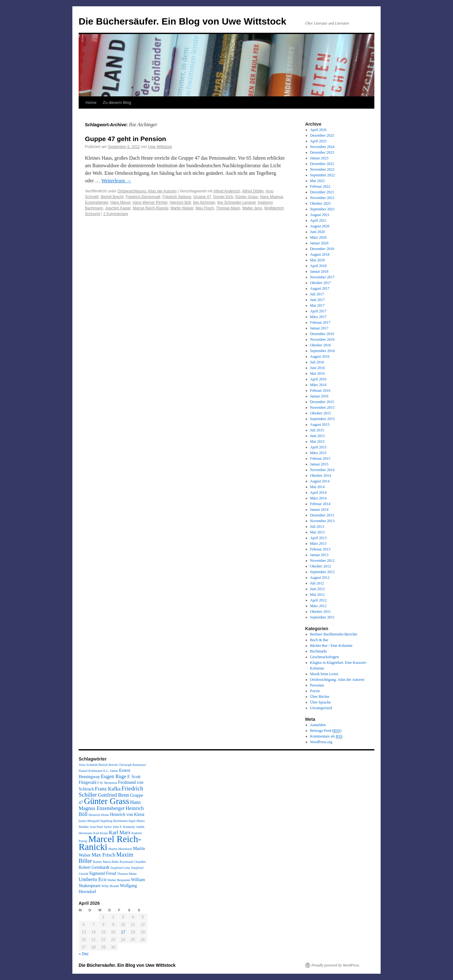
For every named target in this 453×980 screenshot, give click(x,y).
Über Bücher (320, 697)
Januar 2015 (319, 464)
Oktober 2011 (321, 612)
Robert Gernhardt (94, 867)
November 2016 (322, 339)
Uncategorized (321, 708)
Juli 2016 (317, 362)
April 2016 (318, 379)
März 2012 (318, 606)
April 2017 (318, 311)
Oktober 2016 (321, 345)
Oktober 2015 (321, 413)
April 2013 (318, 538)
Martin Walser (182, 208)
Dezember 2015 (322, 402)
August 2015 (320, 424)
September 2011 (322, 617)
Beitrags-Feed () (326, 731)
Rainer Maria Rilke (106, 862)
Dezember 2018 (322, 249)
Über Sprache (321, 702)
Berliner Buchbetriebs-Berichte (334, 634)
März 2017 (318, 317)
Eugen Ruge (114, 776)
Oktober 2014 (321, 476)
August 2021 (320, 215)
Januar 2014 (319, 510)
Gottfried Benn (113, 795)
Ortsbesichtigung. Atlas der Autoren (147, 191)
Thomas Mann (228, 208)
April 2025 (318, 141)
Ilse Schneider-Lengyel (237, 202)
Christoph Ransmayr (132, 765)
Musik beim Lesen (324, 674)
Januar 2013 (319, 555)
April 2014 (318, 493)
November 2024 (322, 147)
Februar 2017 (320, 322)
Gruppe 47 (202, 197)
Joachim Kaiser (118, 208)
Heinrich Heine (99, 815)
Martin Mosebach (120, 849)
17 (123, 932)
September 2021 (322, 209)
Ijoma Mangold (89, 821)
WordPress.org (321, 742)
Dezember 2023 (322, 152)
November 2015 (322, 407)
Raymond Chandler (133, 862)
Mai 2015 (317, 442)
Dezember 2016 (322, 334)
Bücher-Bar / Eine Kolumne (331, 646)
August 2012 (320, 578)
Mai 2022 (317, 181)
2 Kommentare (116, 214)
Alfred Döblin (253, 191)
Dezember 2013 (322, 515)
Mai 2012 (317, 595)
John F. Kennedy (124, 827)
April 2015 (318, 447)
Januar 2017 (319, 328)
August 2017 (320, 288)
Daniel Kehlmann (90, 771)
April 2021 (318, 220)
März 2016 (318, 385)
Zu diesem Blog (117, 103)
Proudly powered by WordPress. (336, 965)
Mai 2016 (317, 373)
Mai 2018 (317, 260)
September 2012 (322, 572)
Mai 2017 (317, 305)
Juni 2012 (318, 589)
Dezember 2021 (322, 192)
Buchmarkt (319, 651)
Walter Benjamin (119, 880)
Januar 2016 (319, 396)
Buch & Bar (319, 640)
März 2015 (318, 453)
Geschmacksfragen (324, 657)
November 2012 (322, 561)
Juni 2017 (318, 300)
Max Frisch (205, 208)
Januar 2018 (319, 271)
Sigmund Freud (103, 873)
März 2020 (318, 237)
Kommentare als (326, 736)
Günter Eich (223, 197)
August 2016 (320, 356)
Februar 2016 (320, 390)
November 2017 (322, 277)
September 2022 (322, 175)
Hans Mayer (120, 202)
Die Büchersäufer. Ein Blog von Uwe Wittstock (182, 21)
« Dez (84, 954)
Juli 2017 (317, 294)
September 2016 (322, 351)
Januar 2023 (319, 158)
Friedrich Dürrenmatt (143, 197)
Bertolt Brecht (112, 197)
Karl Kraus (101, 833)
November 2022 (322, 169)
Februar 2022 (320, 186)
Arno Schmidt (88, 765)
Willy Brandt (110, 886)
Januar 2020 (319, 243)
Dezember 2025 (322, 135)
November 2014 (322, 470)
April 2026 (318, 130)
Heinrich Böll (180, 202)
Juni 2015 (318, 436)
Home (91, 103)
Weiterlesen (116, 181)
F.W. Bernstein (107, 783)
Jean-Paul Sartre (101, 827)
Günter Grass (247, 197)
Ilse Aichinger (204, 202)
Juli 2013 (317, 527)
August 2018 (320, 254)
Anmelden (318, 725)
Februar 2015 (320, 459)
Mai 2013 (317, 532)
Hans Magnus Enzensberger (110, 805)
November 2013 (322, 521)
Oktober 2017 (321, 283)
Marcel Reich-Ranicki (151, 208)
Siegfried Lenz (120, 868)
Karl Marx (120, 832)
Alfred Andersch (227, 191)
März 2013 (318, 544)
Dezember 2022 (322, 164)
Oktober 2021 (321, 203)
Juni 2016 (318, 368)
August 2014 (320, 481)
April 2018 (318, 266)
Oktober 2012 (321, 566)
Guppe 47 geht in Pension (126, 139)
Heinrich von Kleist (127, 815)
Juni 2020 (318, 232)
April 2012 (318, 600)
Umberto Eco (92, 879)
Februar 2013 (320, 549)
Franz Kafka (108, 789)
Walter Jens (252, 208)
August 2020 (320, 226)
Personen (317, 685)
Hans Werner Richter (150, 202)
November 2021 (322, 198)
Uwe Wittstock (160, 147)
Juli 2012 (317, 583)
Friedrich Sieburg (177, 197)
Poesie (315, 691)
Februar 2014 (320, 504)
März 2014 (318, 498)
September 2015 (322, 419)
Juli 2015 (317, 430)
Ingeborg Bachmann (114, 821)
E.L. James (111, 771)
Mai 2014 (317, 487)
